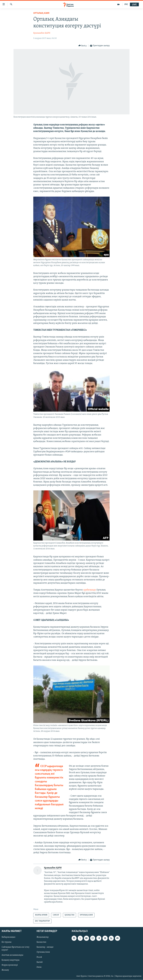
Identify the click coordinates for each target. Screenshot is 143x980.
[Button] (83, 46)
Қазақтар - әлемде (45, 947)
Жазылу (5, 970)
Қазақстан (41, 942)
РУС (126, 4)
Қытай (40, 962)
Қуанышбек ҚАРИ (42, 33)
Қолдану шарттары (10, 960)
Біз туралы (6, 942)
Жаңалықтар (43, 937)
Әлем (39, 967)
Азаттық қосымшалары (12, 955)
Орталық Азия (43, 952)
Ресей (39, 957)
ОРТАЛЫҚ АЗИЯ (41, 13)
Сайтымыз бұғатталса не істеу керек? (15, 949)
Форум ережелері (10, 965)
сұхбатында (90, 590)
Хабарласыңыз (8, 937)
